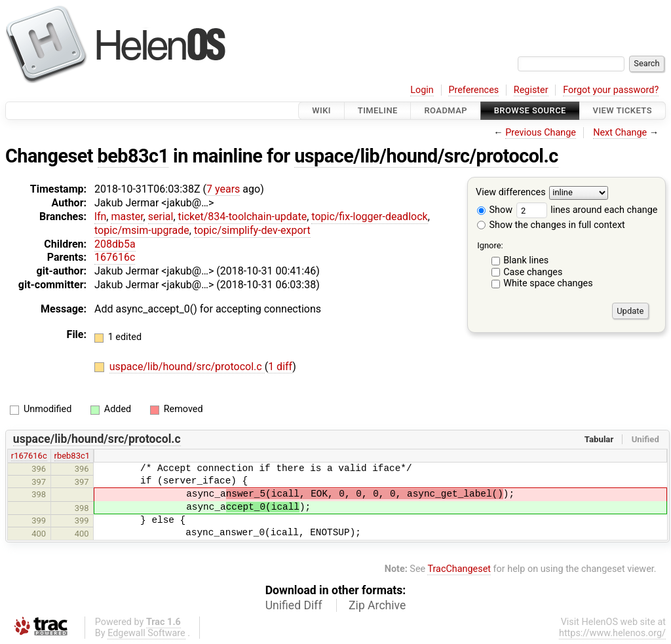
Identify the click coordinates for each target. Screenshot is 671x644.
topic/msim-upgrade (142, 230)
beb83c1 (133, 156)
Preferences (473, 90)
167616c (115, 257)
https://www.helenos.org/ (612, 633)
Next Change (620, 133)
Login (422, 90)
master (127, 217)
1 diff (280, 367)
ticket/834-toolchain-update (243, 217)
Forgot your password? (611, 90)
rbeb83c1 (72, 456)
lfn (100, 217)
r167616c (29, 456)
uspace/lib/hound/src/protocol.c (426, 156)
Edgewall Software (146, 633)
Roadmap (446, 110)
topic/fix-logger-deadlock (369, 217)
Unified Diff (294, 605)
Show (495, 210)
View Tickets (623, 110)
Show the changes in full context (551, 225)
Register (531, 90)
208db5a (115, 244)
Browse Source (530, 110)
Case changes (533, 272)
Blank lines (526, 260)
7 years (223, 189)
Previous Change (541, 133)
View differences (511, 193)
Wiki (321, 110)
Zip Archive (377, 605)
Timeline (378, 110)
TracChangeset (459, 569)
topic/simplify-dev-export (252, 230)
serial (161, 217)
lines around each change (587, 210)
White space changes (548, 283)
